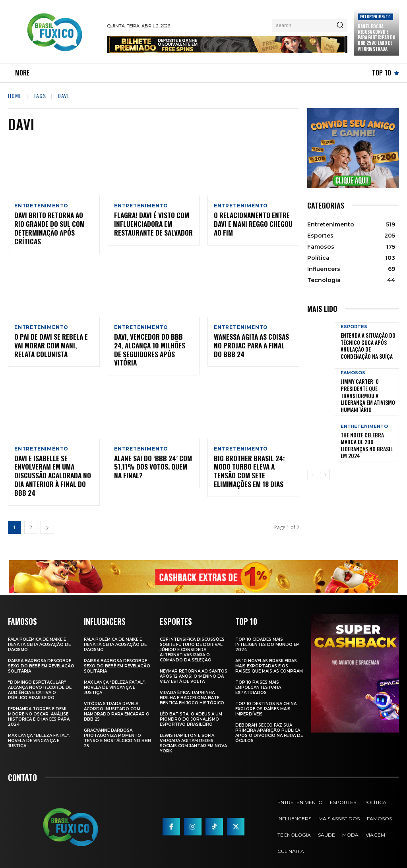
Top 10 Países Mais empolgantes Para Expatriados (258, 677)
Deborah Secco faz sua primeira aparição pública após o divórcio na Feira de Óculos (269, 723)
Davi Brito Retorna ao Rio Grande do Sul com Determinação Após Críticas (51, 228)
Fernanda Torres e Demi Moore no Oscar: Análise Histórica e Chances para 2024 (39, 706)
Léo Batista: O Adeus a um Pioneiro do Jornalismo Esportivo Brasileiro (191, 709)
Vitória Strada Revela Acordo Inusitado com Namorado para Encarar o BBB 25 (117, 701)
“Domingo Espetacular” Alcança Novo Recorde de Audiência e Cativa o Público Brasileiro (40, 680)
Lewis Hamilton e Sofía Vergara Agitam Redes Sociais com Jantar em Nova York (193, 733)
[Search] (340, 25)
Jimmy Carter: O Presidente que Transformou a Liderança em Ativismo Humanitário (368, 387)
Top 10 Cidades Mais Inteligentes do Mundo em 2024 (267, 634)
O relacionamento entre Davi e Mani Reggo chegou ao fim (250, 224)
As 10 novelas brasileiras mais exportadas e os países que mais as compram (269, 656)
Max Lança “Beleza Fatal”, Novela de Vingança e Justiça (39, 730)
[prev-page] (312, 460)
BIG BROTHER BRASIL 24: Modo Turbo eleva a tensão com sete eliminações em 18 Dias (253, 462)
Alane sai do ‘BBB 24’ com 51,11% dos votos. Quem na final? (153, 458)
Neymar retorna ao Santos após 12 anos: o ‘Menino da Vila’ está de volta (194, 666)
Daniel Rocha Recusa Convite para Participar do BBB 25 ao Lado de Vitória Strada (376, 38)
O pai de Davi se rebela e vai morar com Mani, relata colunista (53, 346)
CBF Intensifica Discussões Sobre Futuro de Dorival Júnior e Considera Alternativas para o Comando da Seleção (192, 639)
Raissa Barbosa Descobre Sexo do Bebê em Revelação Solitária (41, 656)
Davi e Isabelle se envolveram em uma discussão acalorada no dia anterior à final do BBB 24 (53, 467)
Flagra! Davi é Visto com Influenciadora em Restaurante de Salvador (151, 224)
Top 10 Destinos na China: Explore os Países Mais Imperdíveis (266, 699)
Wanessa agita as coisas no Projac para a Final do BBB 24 (251, 346)
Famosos (353, 370)
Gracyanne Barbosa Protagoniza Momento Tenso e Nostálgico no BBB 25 (117, 728)
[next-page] (47, 517)
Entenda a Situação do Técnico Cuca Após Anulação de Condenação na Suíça (367, 344)
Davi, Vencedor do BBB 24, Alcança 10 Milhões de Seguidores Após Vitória (151, 346)
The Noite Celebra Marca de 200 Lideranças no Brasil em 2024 (367, 430)
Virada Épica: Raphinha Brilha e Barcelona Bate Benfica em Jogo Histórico (192, 687)
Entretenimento (375, 16)
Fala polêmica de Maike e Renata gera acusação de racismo (39, 634)
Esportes (354, 327)
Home (15, 96)
